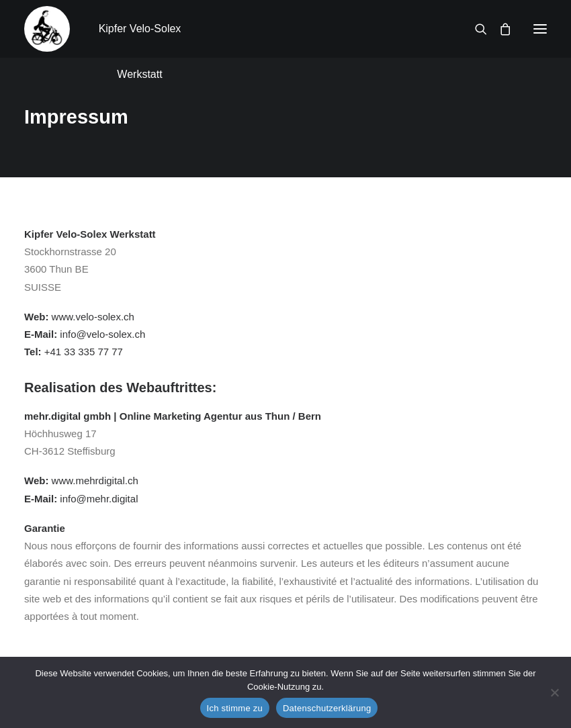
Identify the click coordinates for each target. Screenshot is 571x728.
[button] (540, 29)
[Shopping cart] (499, 29)
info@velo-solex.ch (102, 334)
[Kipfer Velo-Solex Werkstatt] (47, 29)
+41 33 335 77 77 (84, 352)
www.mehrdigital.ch (95, 481)
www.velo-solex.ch (93, 317)
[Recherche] (475, 29)
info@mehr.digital (99, 499)
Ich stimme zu (235, 708)
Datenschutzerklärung (327, 708)
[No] (554, 692)
